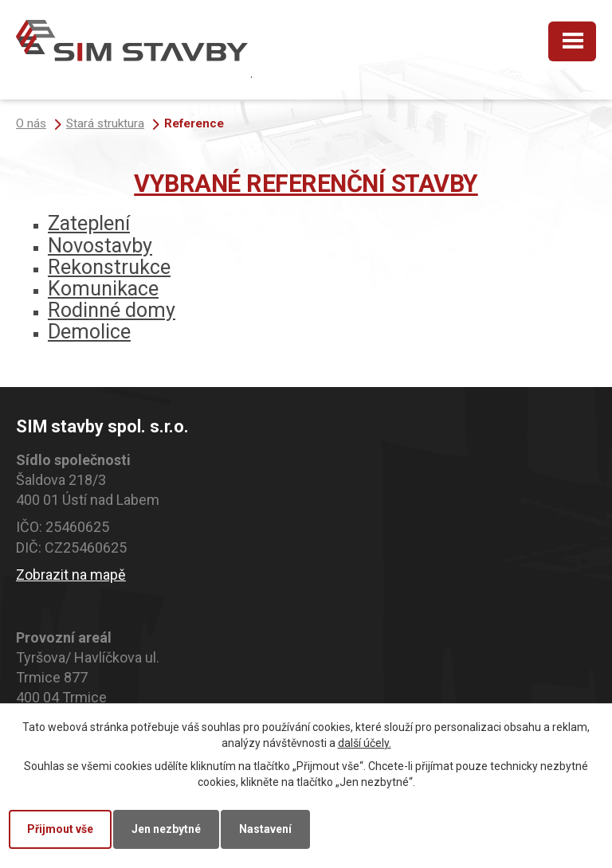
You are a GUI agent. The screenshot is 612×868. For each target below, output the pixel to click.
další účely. (365, 743)
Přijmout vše (60, 829)
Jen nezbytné (166, 829)
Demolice (89, 332)
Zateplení (89, 223)
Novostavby (100, 246)
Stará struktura (105, 123)
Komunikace (103, 289)
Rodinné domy (112, 310)
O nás (31, 123)
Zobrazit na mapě (71, 575)
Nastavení (265, 829)
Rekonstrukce (109, 267)
